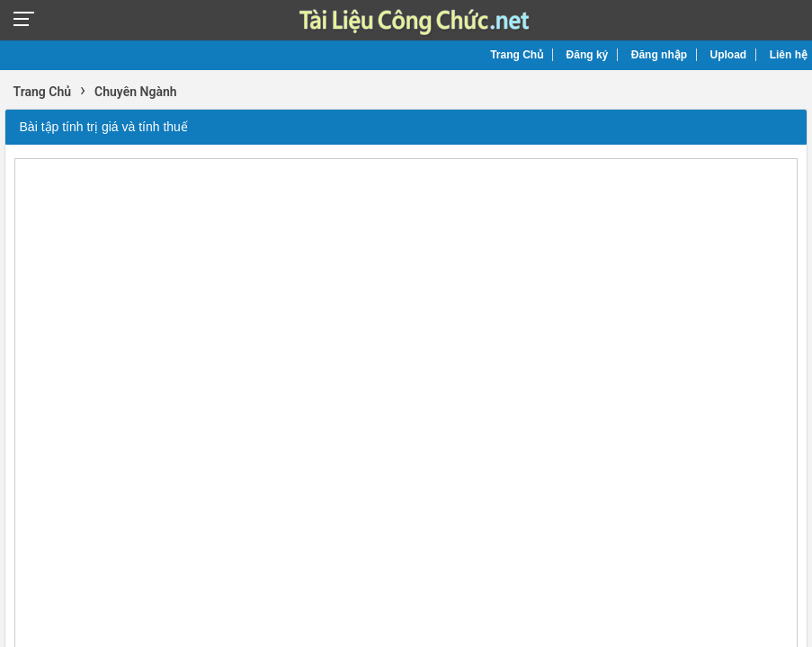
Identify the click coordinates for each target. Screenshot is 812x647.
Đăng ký (588, 55)
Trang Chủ (517, 55)
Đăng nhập (659, 55)
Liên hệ (789, 55)
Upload (729, 55)
